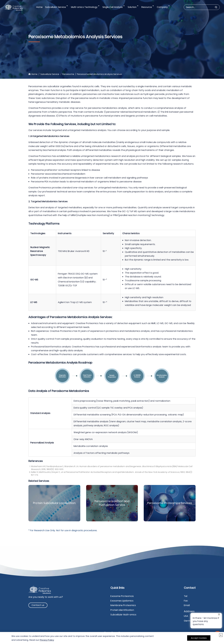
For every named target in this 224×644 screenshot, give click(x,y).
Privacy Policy (47, 640)
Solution (132, 7)
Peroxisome (68, 74)
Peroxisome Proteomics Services (170, 503)
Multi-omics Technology (85, 7)
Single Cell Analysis (113, 7)
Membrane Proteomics (123, 605)
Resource (147, 7)
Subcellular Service (57, 7)
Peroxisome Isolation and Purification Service (112, 503)
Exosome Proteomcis (122, 596)
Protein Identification (122, 610)
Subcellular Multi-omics (123, 615)
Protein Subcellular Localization (54, 503)
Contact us (38, 605)
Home (41, 7)
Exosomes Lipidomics (122, 601)
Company (162, 7)
